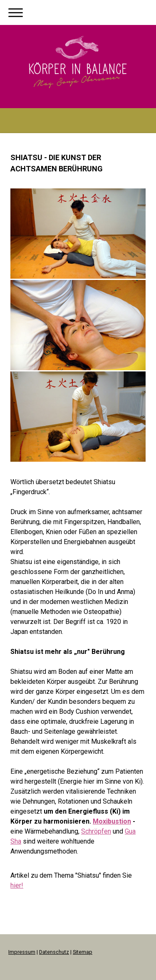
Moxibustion (112, 821)
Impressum (22, 952)
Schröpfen (96, 831)
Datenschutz (54, 952)
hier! (17, 885)
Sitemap (83, 952)
